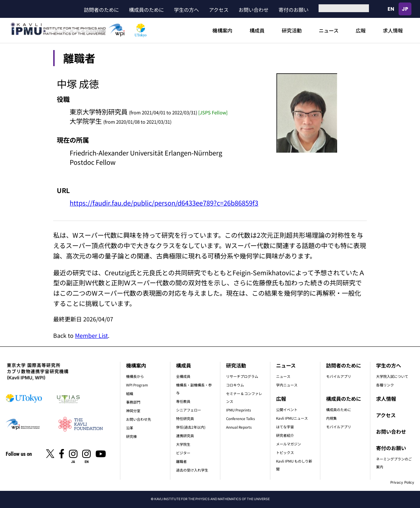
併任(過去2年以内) (191, 427)
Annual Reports (239, 427)
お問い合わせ (254, 10)
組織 (130, 393)
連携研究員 (185, 436)
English (391, 9)
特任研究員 (185, 418)
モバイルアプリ (339, 376)
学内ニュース (287, 385)
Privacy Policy (402, 482)
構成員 (257, 30)
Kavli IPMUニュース (292, 418)
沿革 (130, 428)
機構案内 (222, 30)
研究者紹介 (285, 435)
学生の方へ (186, 10)
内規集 (331, 418)
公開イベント (287, 410)
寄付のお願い (294, 10)
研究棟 (131, 436)
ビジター (183, 453)
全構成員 (183, 376)
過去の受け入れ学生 (192, 470)
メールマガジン (289, 444)
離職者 (181, 461)
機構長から (135, 376)
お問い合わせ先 (139, 419)
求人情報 (393, 30)
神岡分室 (133, 411)
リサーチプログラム (242, 376)
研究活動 (292, 30)
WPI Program (137, 385)
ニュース (329, 30)
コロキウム (235, 385)
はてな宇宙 (285, 427)
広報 (361, 30)
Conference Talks (241, 418)
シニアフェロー (189, 410)
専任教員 (183, 401)
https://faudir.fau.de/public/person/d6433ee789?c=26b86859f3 (164, 203)
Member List (91, 335)
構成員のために (146, 10)
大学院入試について (392, 376)
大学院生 (183, 444)
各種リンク (385, 385)
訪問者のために (101, 10)
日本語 (405, 9)
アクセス (219, 10)
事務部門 (133, 402)
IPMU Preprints (239, 410)
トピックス (285, 452)
